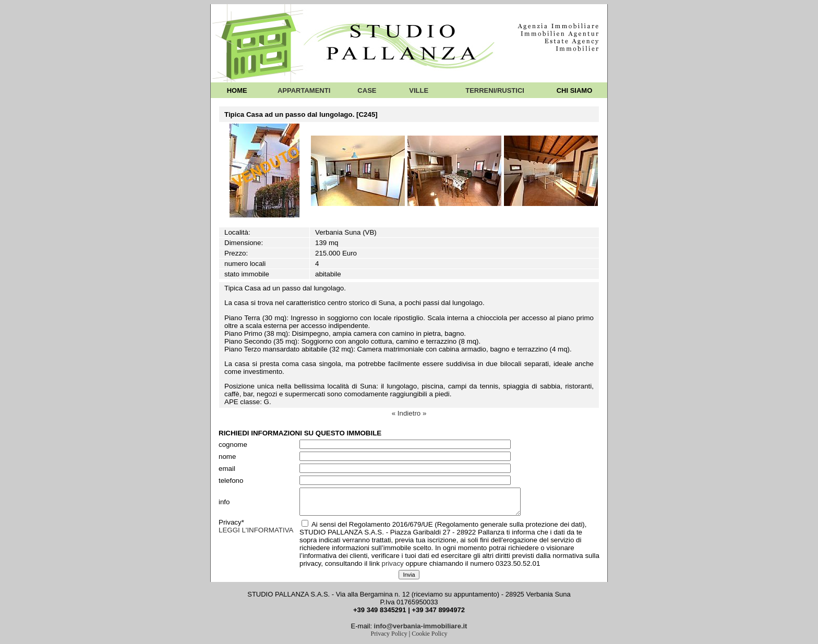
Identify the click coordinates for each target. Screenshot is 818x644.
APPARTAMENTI (304, 90)
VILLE (419, 90)
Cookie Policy (429, 634)
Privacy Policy (389, 634)
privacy (393, 563)
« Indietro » (409, 413)
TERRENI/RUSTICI (495, 90)
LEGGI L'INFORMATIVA (256, 530)
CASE (367, 90)
